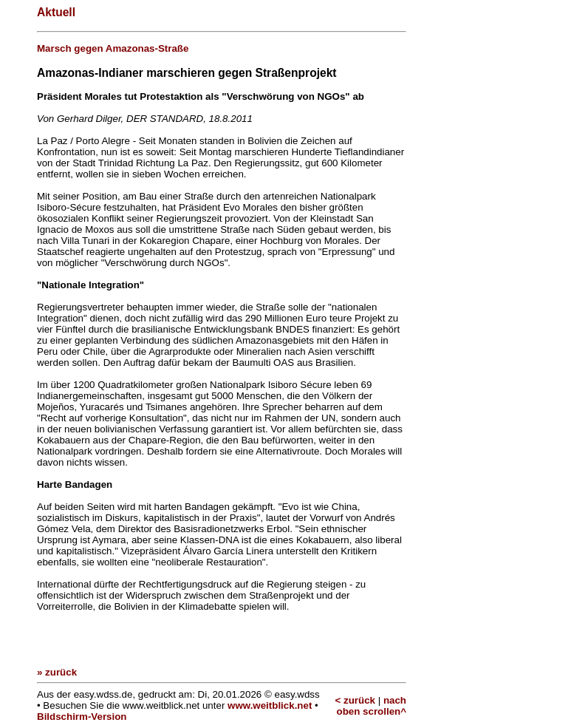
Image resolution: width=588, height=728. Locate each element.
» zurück (57, 672)
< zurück (355, 700)
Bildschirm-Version (82, 717)
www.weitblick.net (270, 705)
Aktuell (56, 12)
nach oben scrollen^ (372, 706)
